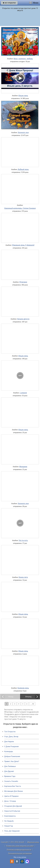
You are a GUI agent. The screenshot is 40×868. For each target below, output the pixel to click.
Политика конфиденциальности (19, 850)
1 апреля (23, 393)
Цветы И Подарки (11, 796)
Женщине (23, 467)
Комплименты (10, 816)
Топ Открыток (10, 732)
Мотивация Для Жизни (13, 791)
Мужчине (23, 282)
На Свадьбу (9, 821)
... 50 (32, 704)
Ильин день (23, 96)
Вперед (28, 697)
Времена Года (10, 776)
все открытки (9, 3)
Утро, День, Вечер (11, 737)
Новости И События (12, 811)
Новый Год (9, 826)
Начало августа (23, 319)
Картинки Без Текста (13, 786)
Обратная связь (33, 842)
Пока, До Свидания (12, 831)
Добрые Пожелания (12, 756)
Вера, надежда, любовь (23, 59)
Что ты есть (23, 540)
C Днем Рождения (11, 747)
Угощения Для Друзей (13, 806)
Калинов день (23, 688)
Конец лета (23, 577)
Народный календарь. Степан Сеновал (20, 208)
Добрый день (23, 169)
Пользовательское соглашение (20, 853)
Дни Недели (9, 742)
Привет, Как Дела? (12, 761)
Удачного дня (23, 132)
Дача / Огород (10, 801)
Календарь (9, 751)
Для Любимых (10, 766)
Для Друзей (9, 771)
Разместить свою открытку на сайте (20, 846)
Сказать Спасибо (11, 781)
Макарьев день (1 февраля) (23, 245)
